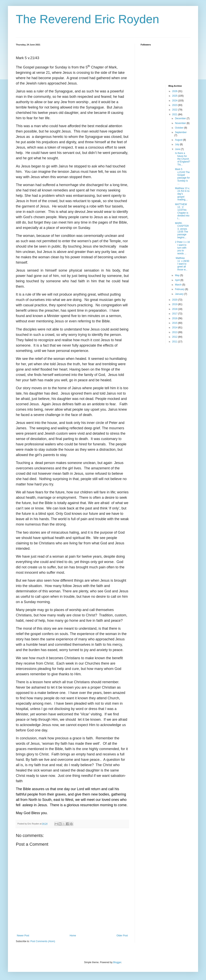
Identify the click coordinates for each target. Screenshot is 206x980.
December (181, 118)
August (179, 140)
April (178, 280)
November (181, 123)
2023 (175, 105)
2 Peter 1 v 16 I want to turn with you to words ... (182, 248)
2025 (175, 96)
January (179, 294)
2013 (175, 332)
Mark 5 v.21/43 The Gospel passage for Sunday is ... (182, 176)
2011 (175, 342)
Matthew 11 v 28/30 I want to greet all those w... (182, 264)
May (177, 275)
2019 (175, 304)
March (179, 285)
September (181, 132)
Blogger (117, 962)
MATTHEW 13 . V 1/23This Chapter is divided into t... (182, 211)
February (180, 289)
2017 (175, 314)
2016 (175, 318)
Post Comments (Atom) (43, 941)
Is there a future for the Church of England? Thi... (182, 159)
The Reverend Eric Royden (88, 19)
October (179, 128)
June (178, 149)
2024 (175, 101)
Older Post (122, 936)
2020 (175, 300)
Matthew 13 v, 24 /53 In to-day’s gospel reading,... (182, 194)
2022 (175, 110)
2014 (175, 328)
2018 (175, 309)
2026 (175, 91)
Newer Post (23, 936)
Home (73, 936)
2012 (175, 337)
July (177, 144)
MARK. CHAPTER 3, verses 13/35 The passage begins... (181, 230)
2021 (175, 114)
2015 (175, 323)
